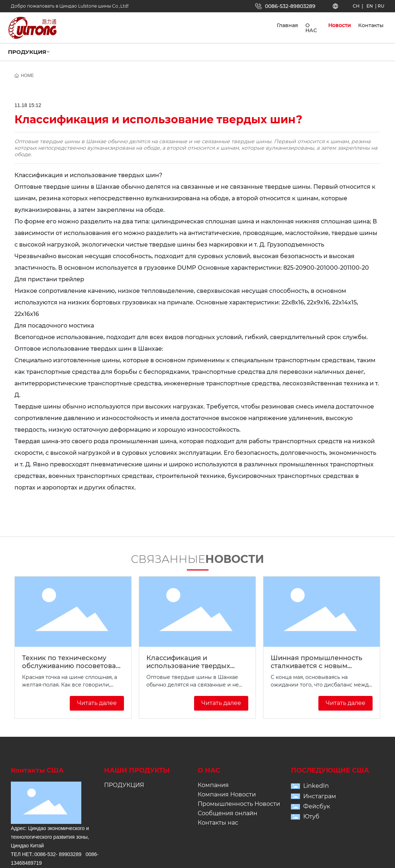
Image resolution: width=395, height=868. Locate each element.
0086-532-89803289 (290, 6)
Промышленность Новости (239, 804)
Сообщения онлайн (227, 813)
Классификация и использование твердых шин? (188, 666)
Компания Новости (227, 794)
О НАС (209, 770)
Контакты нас (218, 823)
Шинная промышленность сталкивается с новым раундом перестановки (316, 666)
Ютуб (311, 816)
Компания (213, 785)
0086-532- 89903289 (58, 854)
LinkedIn (316, 786)
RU (381, 6)
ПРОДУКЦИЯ (124, 785)
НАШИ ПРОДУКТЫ (137, 770)
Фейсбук (317, 806)
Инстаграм (320, 796)
